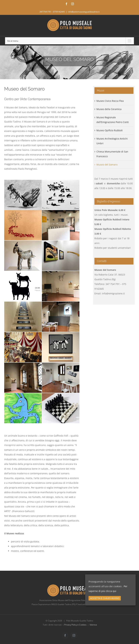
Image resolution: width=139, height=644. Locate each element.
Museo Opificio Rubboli (110, 130)
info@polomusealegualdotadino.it (84, 12)
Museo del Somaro (107, 165)
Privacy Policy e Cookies (75, 625)
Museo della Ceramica (109, 109)
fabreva (93, 625)
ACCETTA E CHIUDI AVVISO (105, 598)
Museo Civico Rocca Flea (110, 101)
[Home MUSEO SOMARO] (69, 62)
